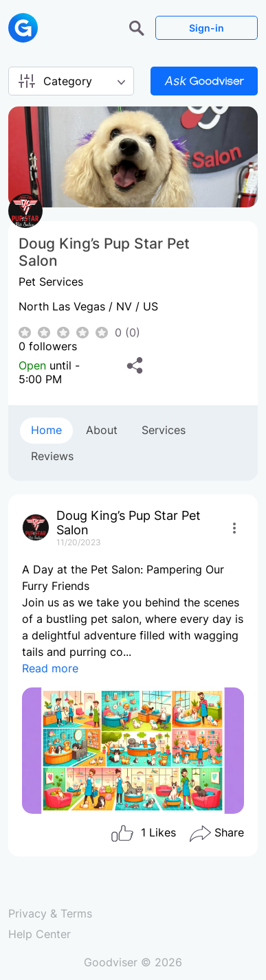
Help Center (40, 934)
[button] (138, 27)
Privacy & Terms (50, 913)
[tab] (46, 431)
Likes (143, 834)
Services (164, 430)
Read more (50, 668)
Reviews (52, 456)
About (102, 430)
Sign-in (207, 28)
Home (46, 430)
